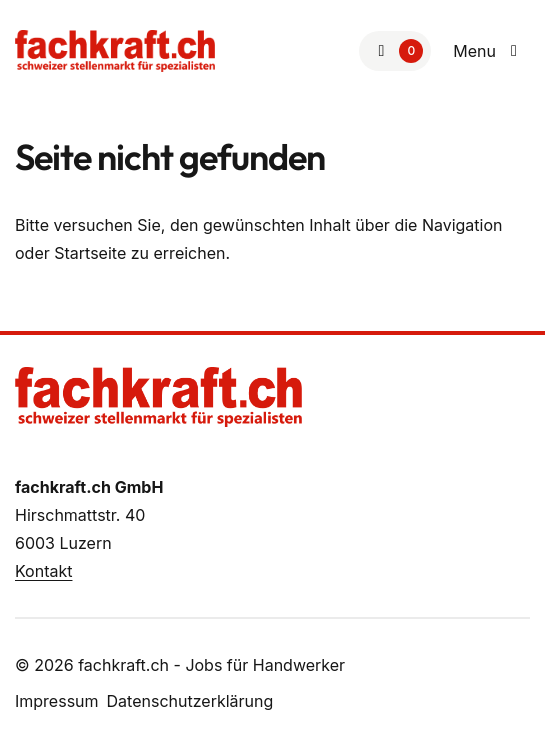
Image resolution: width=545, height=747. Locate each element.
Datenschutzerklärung (190, 701)
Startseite (90, 253)
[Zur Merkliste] (395, 51)
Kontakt (43, 571)
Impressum (57, 701)
